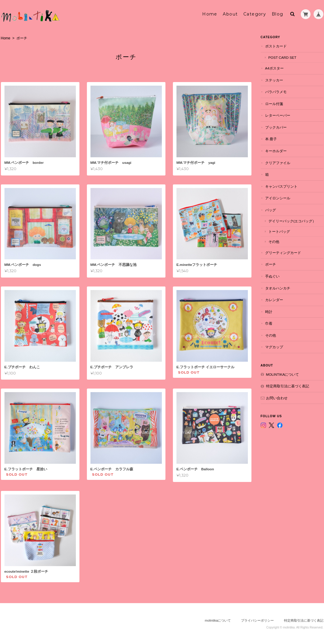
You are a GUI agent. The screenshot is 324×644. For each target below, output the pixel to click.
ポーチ (271, 264)
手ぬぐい (272, 276)
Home (210, 14)
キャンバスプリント (281, 186)
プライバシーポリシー (257, 620)
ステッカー (274, 80)
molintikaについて (283, 374)
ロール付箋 (274, 104)
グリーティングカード (283, 253)
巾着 (269, 323)
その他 (274, 242)
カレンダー (274, 300)
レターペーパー (278, 115)
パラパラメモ (276, 92)
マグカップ (274, 347)
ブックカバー (276, 127)
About (230, 14)
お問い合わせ (277, 398)
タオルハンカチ (278, 288)
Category (255, 14)
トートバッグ (279, 231)
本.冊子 (271, 139)
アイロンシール (278, 198)
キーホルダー (276, 151)
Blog (278, 14)
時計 (269, 312)
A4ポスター (274, 68)
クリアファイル (278, 163)
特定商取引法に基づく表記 (288, 386)
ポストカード (276, 46)
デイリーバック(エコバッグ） (292, 221)
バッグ (271, 210)
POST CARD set (282, 57)
